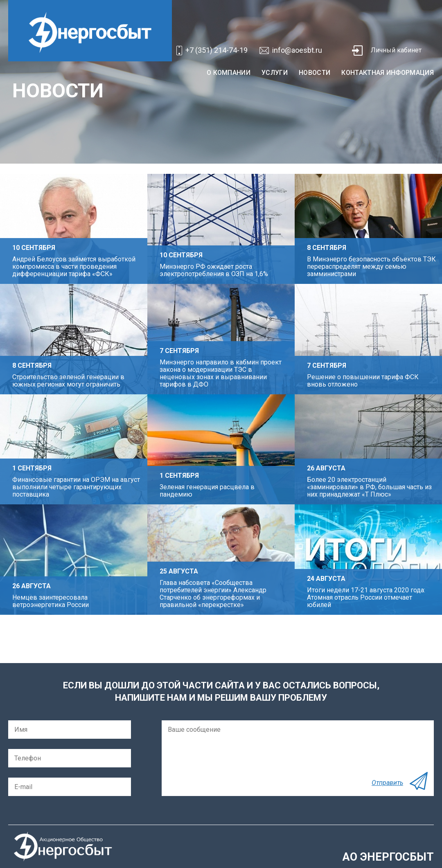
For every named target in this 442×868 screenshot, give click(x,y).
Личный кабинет (396, 50)
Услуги (275, 73)
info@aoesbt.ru (297, 50)
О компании (229, 73)
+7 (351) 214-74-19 (216, 50)
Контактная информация (388, 73)
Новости (315, 73)
